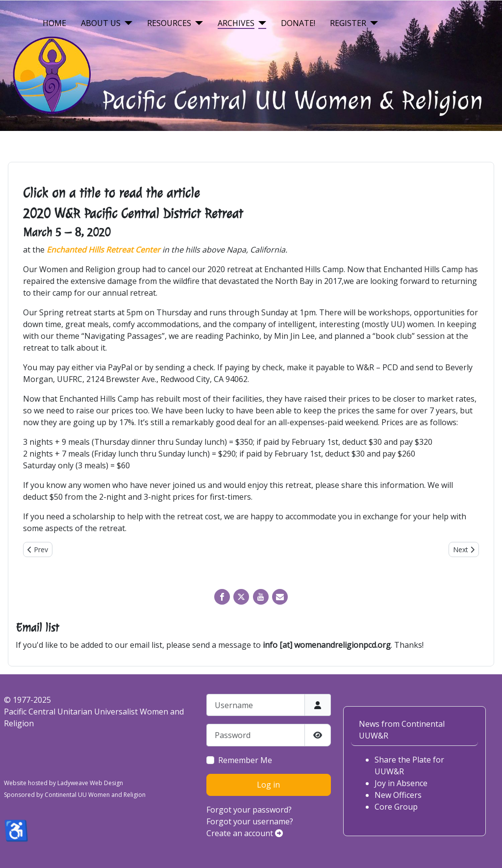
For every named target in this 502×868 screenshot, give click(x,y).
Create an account (245, 833)
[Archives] (260, 23)
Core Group (396, 807)
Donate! (298, 23)
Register (348, 23)
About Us (101, 23)
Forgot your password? (249, 810)
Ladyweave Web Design (90, 783)
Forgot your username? (250, 821)
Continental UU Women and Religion (95, 795)
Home (54, 23)
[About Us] (126, 23)
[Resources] (197, 23)
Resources (169, 23)
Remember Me (245, 760)
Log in (268, 785)
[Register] (372, 23)
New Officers (398, 795)
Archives (236, 23)
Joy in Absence (401, 783)
